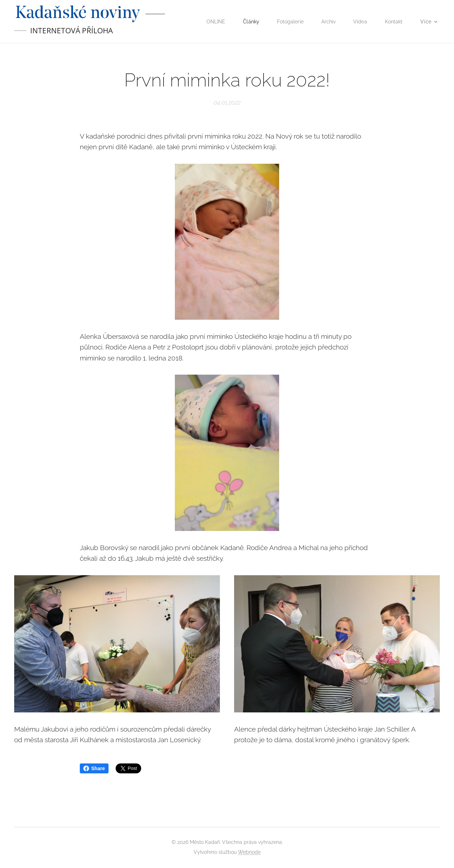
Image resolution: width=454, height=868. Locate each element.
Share (94, 768)
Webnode (249, 852)
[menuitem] (211, 22)
